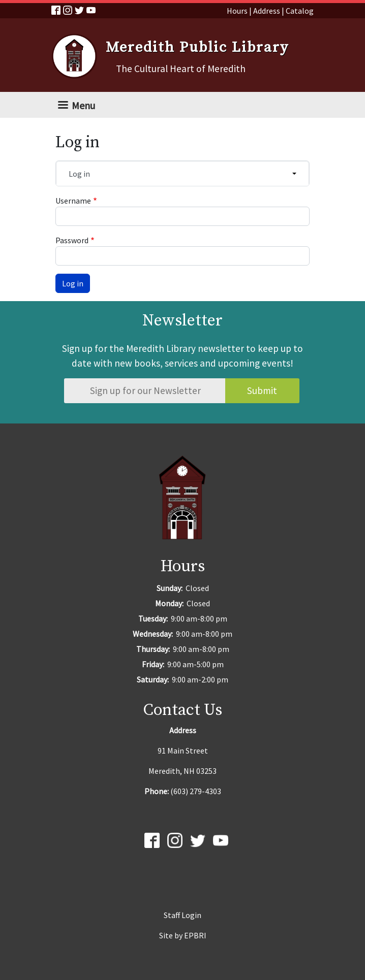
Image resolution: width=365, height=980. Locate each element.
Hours (237, 11)
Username (73, 201)
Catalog (300, 11)
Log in (79, 174)
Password (72, 240)
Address (267, 11)
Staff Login (182, 915)
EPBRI (195, 935)
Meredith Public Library (197, 48)
